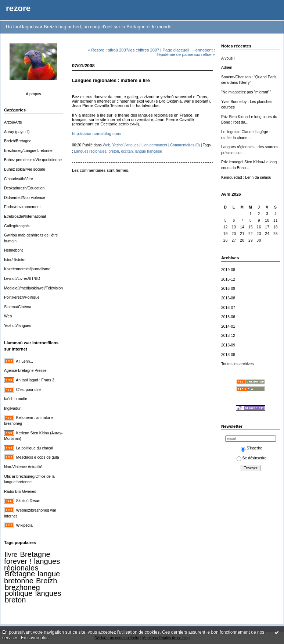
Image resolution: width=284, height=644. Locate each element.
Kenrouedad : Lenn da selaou (246, 177)
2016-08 (228, 298)
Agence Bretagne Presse (25, 371)
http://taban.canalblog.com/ (97, 134)
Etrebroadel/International (25, 216)
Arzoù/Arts (13, 122)
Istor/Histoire (15, 260)
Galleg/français (17, 226)
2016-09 (228, 289)
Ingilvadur (12, 408)
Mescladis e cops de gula (38, 457)
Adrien (227, 67)
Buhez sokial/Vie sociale (25, 169)
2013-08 (228, 355)
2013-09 (228, 345)
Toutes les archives (237, 364)
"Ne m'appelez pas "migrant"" (246, 92)
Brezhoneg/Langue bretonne (28, 151)
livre (11, 554)
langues (48, 593)
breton (15, 600)
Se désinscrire (252, 458)
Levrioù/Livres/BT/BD (22, 279)
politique (19, 593)
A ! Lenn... (24, 361)
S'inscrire (251, 448)
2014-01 (228, 326)
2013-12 (228, 336)
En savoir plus (35, 638)
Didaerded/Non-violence (24, 198)
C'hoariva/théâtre (19, 179)
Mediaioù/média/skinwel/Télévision (33, 288)
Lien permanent (154, 145)
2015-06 (228, 317)
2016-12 (228, 279)
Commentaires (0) (185, 145)
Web (8, 316)
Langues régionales (90, 151)
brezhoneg (22, 587)
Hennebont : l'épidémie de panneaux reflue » (186, 52)
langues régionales (32, 565)
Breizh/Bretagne (18, 141)
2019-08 (228, 270)
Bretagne (20, 574)
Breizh (46, 581)
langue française (148, 151)
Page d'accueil (176, 50)
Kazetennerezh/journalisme (27, 269)
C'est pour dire (28, 390)
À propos (33, 94)
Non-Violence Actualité (23, 467)
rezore (18, 8)
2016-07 (228, 308)
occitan (127, 151)
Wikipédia (24, 525)
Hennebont (13, 250)
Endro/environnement (22, 207)
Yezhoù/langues (18, 326)
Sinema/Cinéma (18, 307)
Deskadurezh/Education (24, 188)
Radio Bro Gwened (20, 492)
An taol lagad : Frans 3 (35, 380)
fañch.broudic (15, 399)
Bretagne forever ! (27, 558)
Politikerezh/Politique (22, 297)
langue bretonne (32, 577)
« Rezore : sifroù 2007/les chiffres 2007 (123, 50)
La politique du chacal (35, 448)
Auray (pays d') (17, 132)
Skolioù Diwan (28, 501)
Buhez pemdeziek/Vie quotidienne (33, 160)
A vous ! (228, 58)
